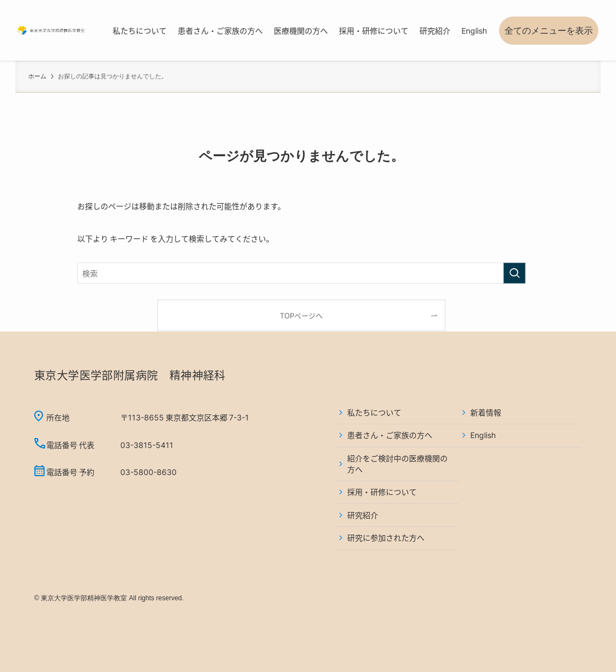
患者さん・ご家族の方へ (390, 435)
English (483, 435)
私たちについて (374, 412)
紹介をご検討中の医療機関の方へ (397, 463)
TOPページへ (301, 315)
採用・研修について (382, 492)
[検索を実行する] (514, 273)
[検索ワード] (302, 273)
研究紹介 (363, 515)
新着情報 (486, 412)
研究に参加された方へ (386, 537)
